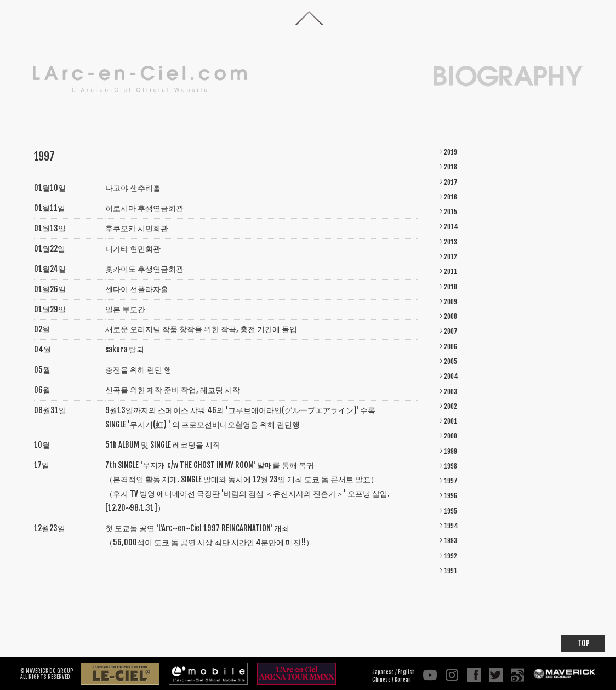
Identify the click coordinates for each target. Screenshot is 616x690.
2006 (450, 347)
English (406, 672)
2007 (451, 331)
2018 (450, 167)
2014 (451, 227)
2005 (450, 361)
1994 (451, 526)
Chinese (381, 680)
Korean (403, 680)
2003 (450, 392)
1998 (450, 466)
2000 (450, 436)
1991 (450, 571)
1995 (450, 511)
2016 (450, 197)
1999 (450, 451)
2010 (450, 287)
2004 (451, 376)
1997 (451, 481)
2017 (451, 182)
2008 (450, 317)
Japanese (383, 672)
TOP (583, 643)
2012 (450, 257)
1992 (450, 556)
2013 (450, 242)
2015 (450, 212)
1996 (450, 496)
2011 (450, 272)
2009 (450, 302)
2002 (450, 406)
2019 (450, 152)
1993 (450, 541)
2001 (450, 421)
